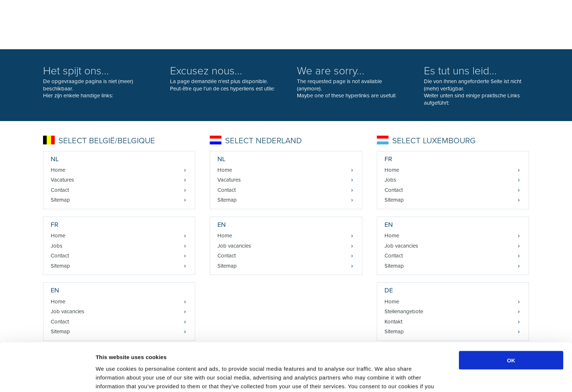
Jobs (57, 246)
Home (58, 170)
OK (511, 319)
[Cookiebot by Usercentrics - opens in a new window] (47, 378)
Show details (383, 378)
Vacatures (62, 180)
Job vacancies (234, 246)
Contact (60, 190)
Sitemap (60, 200)
